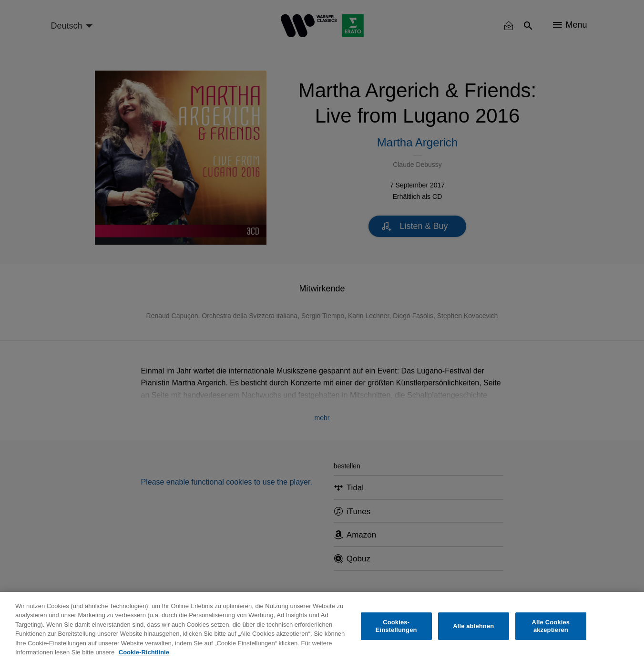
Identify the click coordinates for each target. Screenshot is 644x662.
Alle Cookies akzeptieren (551, 626)
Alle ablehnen (473, 626)
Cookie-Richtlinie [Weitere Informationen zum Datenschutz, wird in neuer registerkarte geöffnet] (144, 652)
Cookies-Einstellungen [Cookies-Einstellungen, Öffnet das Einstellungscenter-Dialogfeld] (396, 626)
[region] (322, 627)
